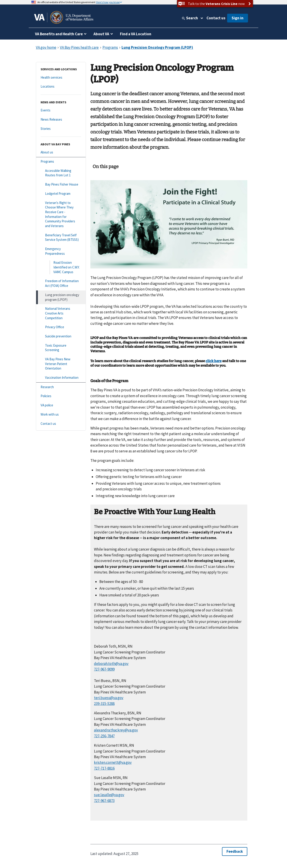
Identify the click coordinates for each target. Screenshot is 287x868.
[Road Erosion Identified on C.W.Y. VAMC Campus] (61, 267)
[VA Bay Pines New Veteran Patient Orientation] (61, 364)
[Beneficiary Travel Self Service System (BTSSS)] (61, 238)
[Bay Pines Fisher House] (61, 185)
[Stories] (61, 129)
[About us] (61, 152)
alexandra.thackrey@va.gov (116, 730)
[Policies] (61, 396)
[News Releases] (61, 120)
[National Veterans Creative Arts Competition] (61, 313)
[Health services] (61, 78)
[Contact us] (61, 424)
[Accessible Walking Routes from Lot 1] (61, 173)
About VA (101, 34)
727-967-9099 (104, 669)
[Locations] (61, 87)
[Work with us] (61, 415)
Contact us (216, 18)
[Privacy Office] (61, 327)
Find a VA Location (136, 34)
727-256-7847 (104, 736)
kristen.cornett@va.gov (113, 762)
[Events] (61, 110)
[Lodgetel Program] (61, 194)
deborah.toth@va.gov (111, 664)
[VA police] (61, 405)
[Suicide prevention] (61, 336)
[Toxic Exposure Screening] (61, 348)
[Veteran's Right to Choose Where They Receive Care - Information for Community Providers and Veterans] (61, 215)
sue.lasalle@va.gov (109, 795)
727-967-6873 (104, 801)
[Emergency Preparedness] (61, 251)
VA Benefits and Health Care (59, 34)
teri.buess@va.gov (109, 698)
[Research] (61, 387)
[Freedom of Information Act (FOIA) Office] (61, 283)
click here (214, 361)
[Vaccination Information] (61, 378)
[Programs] (61, 162)
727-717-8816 (104, 768)
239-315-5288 (104, 704)
